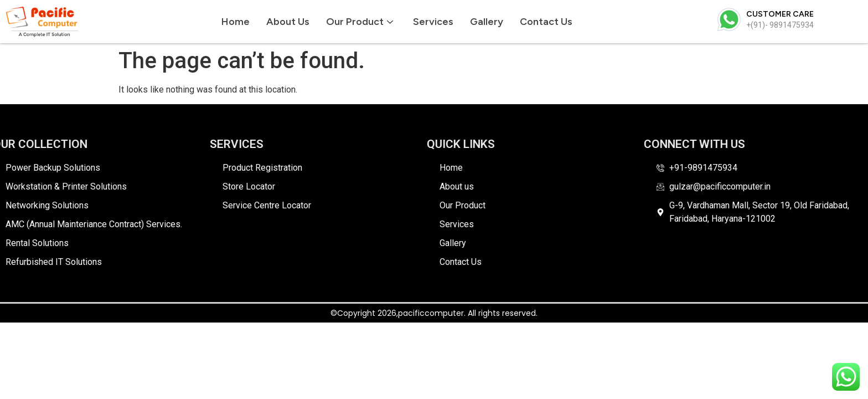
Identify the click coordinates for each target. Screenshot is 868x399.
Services (433, 22)
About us (288, 22)
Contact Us (546, 22)
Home (236, 22)
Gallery (487, 22)
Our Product (360, 22)
